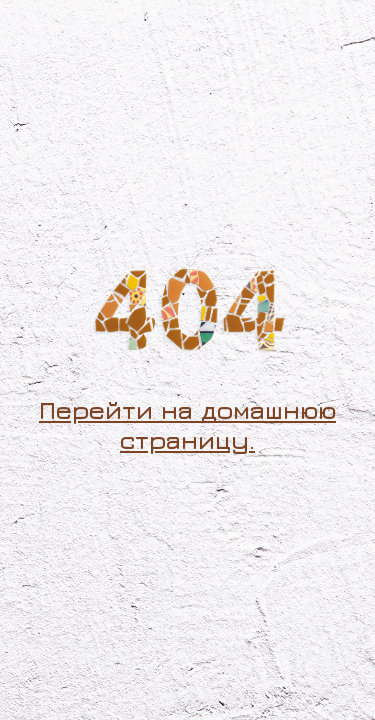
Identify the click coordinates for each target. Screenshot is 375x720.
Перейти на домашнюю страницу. (187, 424)
